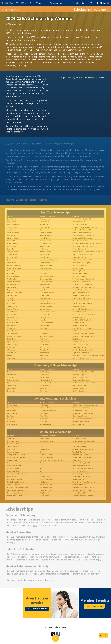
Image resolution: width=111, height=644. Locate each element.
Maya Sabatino (14, 24)
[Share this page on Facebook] (58, 634)
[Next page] (106, 635)
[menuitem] (37, 3)
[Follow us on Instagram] (104, 3)
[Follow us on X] (101, 3)
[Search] (91, 3)
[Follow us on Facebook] (98, 3)
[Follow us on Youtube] (108, 3)
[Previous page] (101, 635)
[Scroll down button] (55, 638)
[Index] (17, 3)
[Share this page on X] (53, 634)
